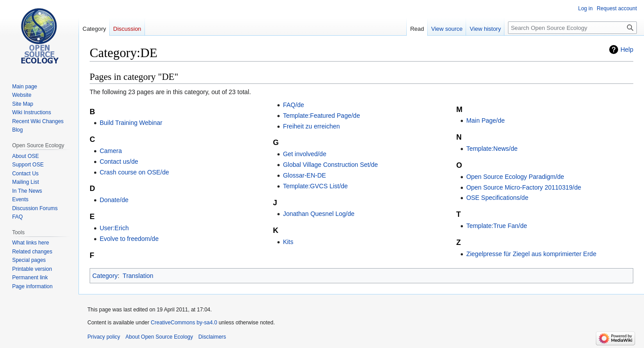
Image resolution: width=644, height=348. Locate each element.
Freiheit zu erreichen (311, 126)
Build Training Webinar (131, 123)
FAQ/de (293, 105)
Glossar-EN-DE (304, 175)
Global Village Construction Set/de (330, 165)
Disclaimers (212, 337)
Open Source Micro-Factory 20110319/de (524, 187)
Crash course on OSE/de (134, 172)
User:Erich (114, 228)
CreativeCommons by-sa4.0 (184, 323)
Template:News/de (492, 149)
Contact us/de (119, 162)
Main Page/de (485, 120)
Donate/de (114, 200)
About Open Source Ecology (159, 337)
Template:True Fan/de (496, 226)
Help (627, 50)
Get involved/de (304, 154)
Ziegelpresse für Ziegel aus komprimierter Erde (531, 254)
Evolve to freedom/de (129, 239)
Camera (111, 151)
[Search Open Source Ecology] (572, 28)
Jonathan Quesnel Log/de (318, 214)
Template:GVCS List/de (315, 186)
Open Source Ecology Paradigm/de (515, 177)
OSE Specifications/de (497, 198)
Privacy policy (104, 337)
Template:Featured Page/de (321, 116)
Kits (288, 242)
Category (105, 276)
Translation (138, 276)
